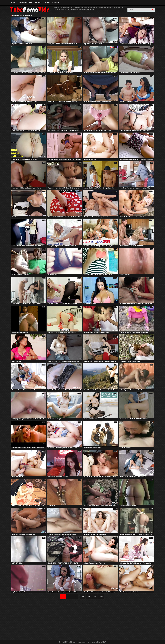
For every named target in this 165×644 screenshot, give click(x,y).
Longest (46, 3)
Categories (22, 3)
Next (101, 597)
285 (83, 597)
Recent (38, 3)
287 (95, 597)
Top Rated (56, 3)
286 (89, 597)
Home (13, 3)
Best (31, 3)
